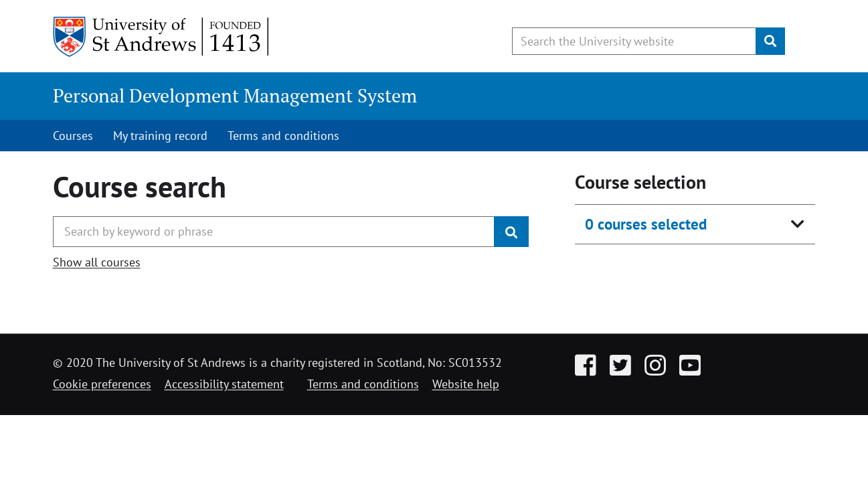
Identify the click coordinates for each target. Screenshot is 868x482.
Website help (466, 384)
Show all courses (97, 262)
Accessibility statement (224, 384)
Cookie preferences (102, 384)
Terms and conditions (283, 136)
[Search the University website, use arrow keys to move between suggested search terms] (634, 41)
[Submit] (770, 41)
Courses (73, 136)
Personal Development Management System (235, 95)
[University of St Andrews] (162, 37)
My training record (160, 136)
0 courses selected (646, 224)
